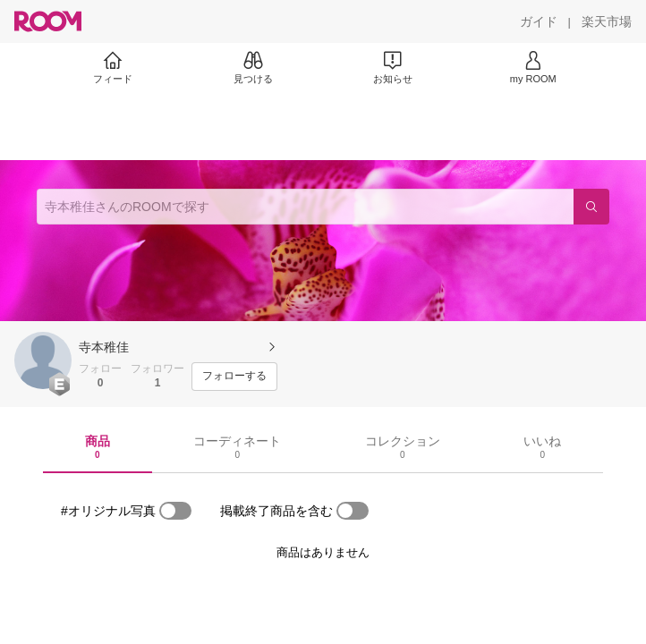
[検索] (591, 207)
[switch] (175, 511)
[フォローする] (234, 377)
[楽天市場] (607, 21)
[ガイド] (539, 21)
